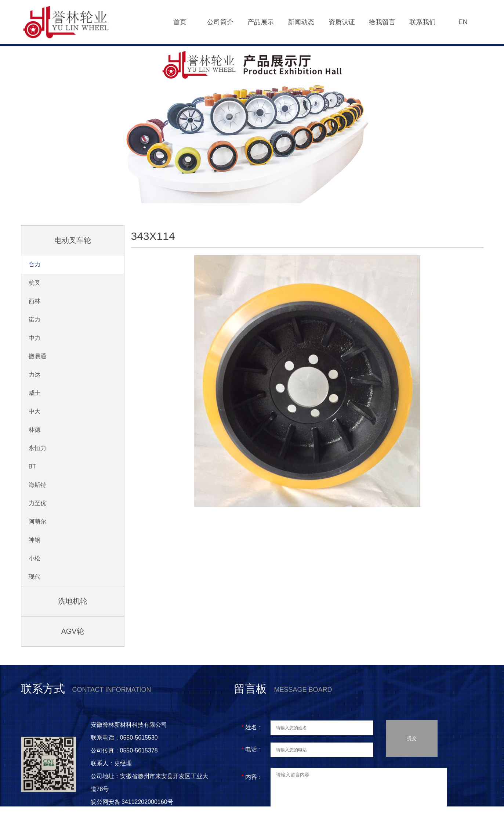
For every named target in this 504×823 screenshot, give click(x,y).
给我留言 (382, 22)
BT (32, 466)
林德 (35, 430)
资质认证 (342, 22)
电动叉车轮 (73, 240)
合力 (35, 264)
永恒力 (37, 448)
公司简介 (220, 22)
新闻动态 (301, 22)
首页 (180, 22)
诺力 (35, 319)
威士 (35, 393)
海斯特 (37, 485)
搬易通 (37, 356)
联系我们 (423, 22)
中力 (35, 338)
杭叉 (35, 283)
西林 (35, 301)
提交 (412, 741)
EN (463, 22)
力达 (35, 375)
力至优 (37, 503)
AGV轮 (72, 631)
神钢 (35, 540)
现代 (35, 577)
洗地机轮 (73, 601)
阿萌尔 (37, 522)
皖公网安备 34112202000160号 (133, 802)
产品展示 (261, 22)
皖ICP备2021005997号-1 (124, 815)
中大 (35, 411)
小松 (35, 558)
